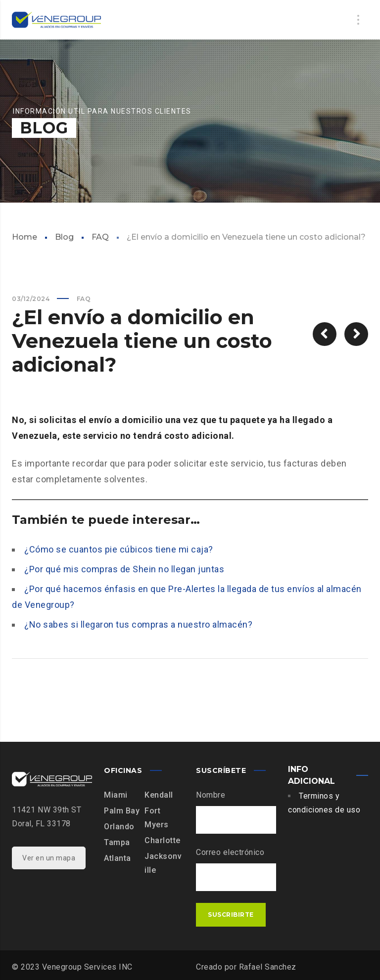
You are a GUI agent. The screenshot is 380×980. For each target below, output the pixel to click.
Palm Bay (122, 811)
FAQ (100, 237)
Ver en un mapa (49, 858)
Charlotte (163, 840)
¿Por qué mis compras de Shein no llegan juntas (124, 569)
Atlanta (118, 858)
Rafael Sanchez (268, 967)
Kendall (159, 795)
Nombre (211, 795)
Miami (116, 795)
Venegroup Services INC (87, 967)
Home (24, 237)
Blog (64, 237)
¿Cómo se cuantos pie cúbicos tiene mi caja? (119, 549)
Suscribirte (231, 915)
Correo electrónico (230, 852)
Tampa (117, 842)
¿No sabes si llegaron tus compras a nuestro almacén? (138, 624)
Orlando (119, 827)
